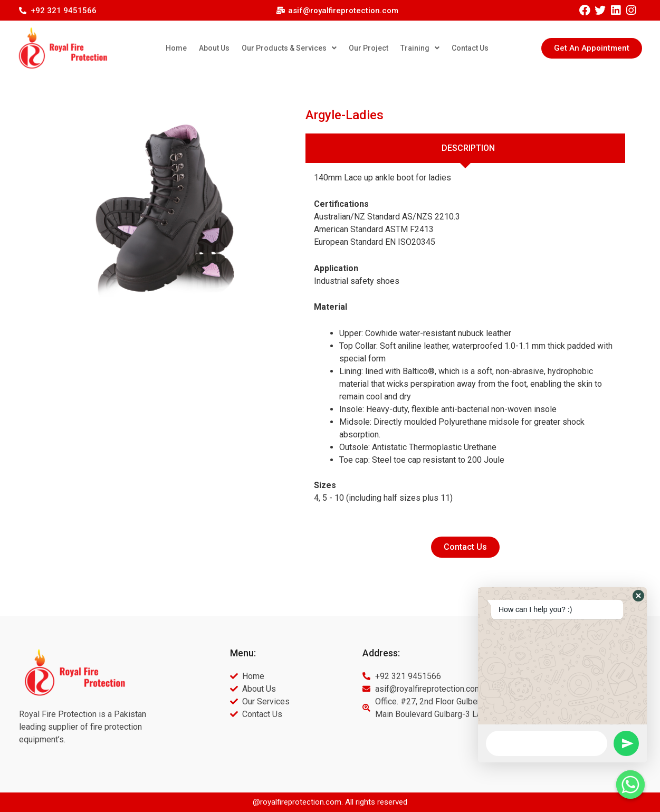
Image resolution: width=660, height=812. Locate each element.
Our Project (369, 48)
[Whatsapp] (630, 785)
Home (176, 48)
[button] (592, 48)
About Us (214, 48)
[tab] (466, 148)
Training (420, 48)
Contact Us (470, 48)
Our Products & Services (289, 48)
